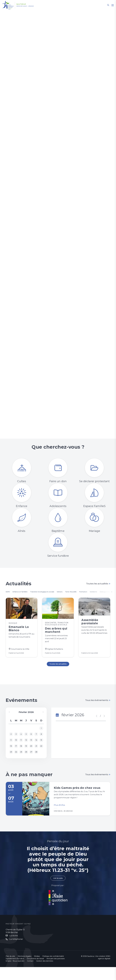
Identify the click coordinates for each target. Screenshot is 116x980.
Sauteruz (24, 4)
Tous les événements (98, 705)
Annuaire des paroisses (56, 971)
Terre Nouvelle (85, 592)
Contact (30, 974)
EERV (8, 592)
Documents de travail (35, 971)
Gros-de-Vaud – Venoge (29, 6)
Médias (37, 969)
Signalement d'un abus (15, 971)
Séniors (71, 592)
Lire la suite (58, 891)
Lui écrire (14, 948)
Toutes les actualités (98, 584)
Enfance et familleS (23, 592)
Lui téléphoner (16, 952)
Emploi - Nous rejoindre (15, 974)
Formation (99, 592)
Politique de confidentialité (53, 969)
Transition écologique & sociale (50, 592)
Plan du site (10, 969)
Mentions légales (25, 969)
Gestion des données (45, 974)
